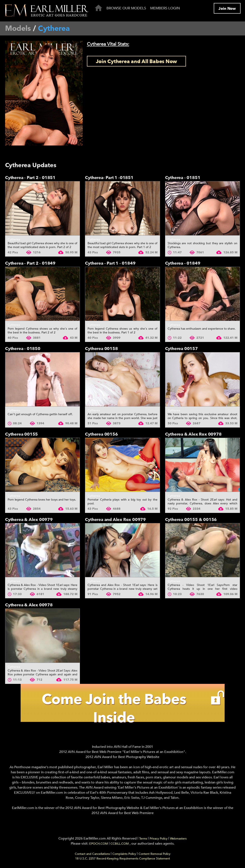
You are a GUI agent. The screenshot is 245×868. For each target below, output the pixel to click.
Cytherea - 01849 (183, 263)
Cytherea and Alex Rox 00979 (115, 520)
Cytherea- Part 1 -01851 (109, 178)
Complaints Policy (124, 855)
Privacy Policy (159, 840)
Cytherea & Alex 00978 (29, 605)
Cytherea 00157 (181, 349)
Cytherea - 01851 (183, 178)
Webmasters (178, 840)
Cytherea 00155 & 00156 (191, 520)
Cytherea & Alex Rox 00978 (193, 434)
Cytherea (14, 239)
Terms (143, 840)
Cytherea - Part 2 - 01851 (30, 178)
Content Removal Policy (154, 855)
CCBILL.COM (120, 845)
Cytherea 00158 (101, 349)
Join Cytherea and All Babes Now (137, 61)
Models (18, 28)
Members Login (165, 8)
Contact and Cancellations (92, 855)
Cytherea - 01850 (23, 349)
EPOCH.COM (99, 845)
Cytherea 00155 (21, 434)
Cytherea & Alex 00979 (29, 520)
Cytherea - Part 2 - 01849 (30, 263)
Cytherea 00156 (101, 434)
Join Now (227, 9)
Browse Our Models (126, 8)
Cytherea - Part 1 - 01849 (110, 263)
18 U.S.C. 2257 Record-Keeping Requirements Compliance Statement (123, 860)
